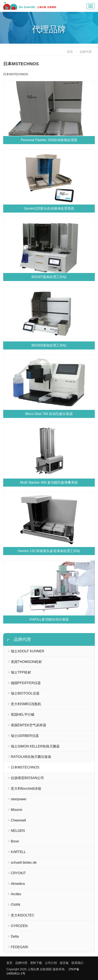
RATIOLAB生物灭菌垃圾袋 (31, 757)
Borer (15, 841)
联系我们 (77, 963)
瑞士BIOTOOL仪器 (25, 693)
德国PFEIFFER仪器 (26, 683)
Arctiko (16, 894)
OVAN (15, 905)
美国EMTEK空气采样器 (29, 725)
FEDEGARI (20, 947)
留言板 (64, 963)
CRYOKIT (18, 873)
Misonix (17, 810)
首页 (70, 52)
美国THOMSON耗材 (26, 662)
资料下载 (36, 963)
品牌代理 (86, 52)
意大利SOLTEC (23, 915)
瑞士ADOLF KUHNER (27, 651)
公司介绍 (51, 963)
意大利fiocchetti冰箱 (26, 789)
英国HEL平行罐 (23, 715)
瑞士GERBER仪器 (25, 736)
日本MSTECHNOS (25, 767)
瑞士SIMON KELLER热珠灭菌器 (35, 746)
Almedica (18, 884)
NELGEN (18, 831)
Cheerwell (18, 820)
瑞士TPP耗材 (21, 672)
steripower (19, 799)
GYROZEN (19, 926)
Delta (15, 936)
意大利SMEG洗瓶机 (26, 704)
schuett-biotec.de (24, 862)
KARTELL (18, 852)
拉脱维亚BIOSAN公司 (27, 778)
